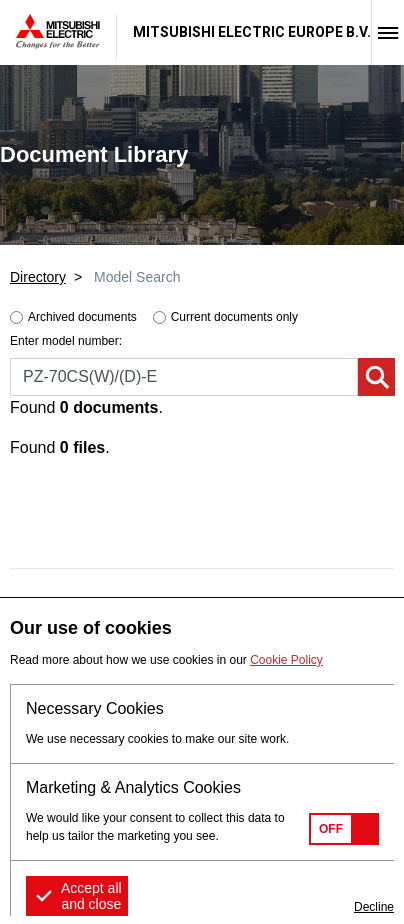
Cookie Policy (286, 660)
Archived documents (82, 317)
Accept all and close (91, 896)
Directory (38, 277)
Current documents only (234, 317)
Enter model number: (66, 341)
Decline (374, 907)
